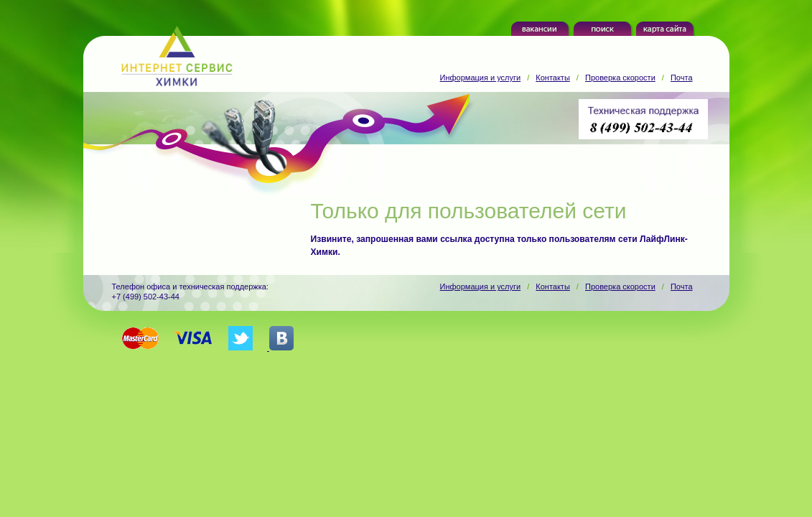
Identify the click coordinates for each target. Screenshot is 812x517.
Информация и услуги (481, 78)
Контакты (553, 78)
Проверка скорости (620, 78)
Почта (682, 78)
